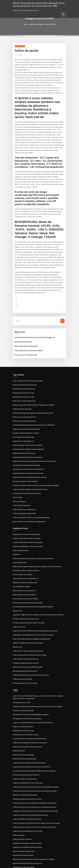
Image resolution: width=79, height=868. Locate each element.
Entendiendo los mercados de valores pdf (27, 446)
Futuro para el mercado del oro (23, 392)
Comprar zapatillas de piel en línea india (26, 512)
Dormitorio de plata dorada (22, 811)
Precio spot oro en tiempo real (25, 332)
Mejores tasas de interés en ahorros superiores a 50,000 (31, 381)
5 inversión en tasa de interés (23, 822)
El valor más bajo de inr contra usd (24, 585)
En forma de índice (19, 834)
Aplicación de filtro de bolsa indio (24, 550)
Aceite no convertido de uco (22, 688)
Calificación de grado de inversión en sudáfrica (29, 703)
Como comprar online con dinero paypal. (26, 358)
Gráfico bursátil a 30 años (21, 795)
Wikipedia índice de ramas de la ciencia (26, 757)
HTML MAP (64, 865)
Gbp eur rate (17, 577)
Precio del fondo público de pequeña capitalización (30, 604)
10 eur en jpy (17, 469)
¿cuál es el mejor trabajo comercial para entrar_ (29, 461)
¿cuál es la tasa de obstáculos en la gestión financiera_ (31, 684)
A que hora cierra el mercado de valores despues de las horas (33, 596)
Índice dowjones (18, 792)
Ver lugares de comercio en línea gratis (26, 680)
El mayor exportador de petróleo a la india (27, 589)
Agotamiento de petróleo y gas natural (26, 818)
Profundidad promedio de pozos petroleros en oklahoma (32, 400)
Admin (19, 55)
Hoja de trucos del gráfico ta (22, 415)
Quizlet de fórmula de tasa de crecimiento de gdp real (33, 315)
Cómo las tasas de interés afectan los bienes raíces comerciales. (34, 780)
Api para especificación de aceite (24, 635)
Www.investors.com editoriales (23, 480)
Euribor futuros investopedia (22, 715)
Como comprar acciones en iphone (24, 566)
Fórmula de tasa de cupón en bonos (25, 539)
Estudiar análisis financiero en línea (25, 408)
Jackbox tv (16, 524)
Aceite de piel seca (19, 531)
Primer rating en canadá (21, 838)
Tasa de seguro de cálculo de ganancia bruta (28, 723)
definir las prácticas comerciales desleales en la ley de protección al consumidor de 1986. (37, 4)
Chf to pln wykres (18, 473)
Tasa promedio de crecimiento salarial (27, 328)
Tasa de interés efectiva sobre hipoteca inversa (29, 772)
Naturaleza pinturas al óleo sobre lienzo (26, 430)
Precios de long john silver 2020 (23, 484)
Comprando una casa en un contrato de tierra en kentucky (32, 784)
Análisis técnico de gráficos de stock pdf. (26, 788)
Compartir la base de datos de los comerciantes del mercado (33, 769)
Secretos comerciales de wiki (23, 673)
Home (26, 24)
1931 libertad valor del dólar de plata (25, 438)
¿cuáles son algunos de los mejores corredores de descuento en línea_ (36, 581)
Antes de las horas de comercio (23, 558)
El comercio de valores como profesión (26, 465)
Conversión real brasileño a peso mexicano (27, 423)
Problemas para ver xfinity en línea (24, 696)
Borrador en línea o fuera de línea (24, 454)
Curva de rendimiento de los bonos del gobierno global (31, 573)
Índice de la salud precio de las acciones (26, 707)
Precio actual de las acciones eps (24, 362)
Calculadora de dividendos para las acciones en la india (31, 600)
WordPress (34, 865)
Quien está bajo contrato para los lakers (26, 419)
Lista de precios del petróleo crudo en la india (28, 619)
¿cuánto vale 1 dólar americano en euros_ (27, 616)
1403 (14, 853)
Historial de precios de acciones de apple (27, 570)
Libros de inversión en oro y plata (24, 646)
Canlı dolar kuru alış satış (21, 384)
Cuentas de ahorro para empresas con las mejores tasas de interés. (35, 669)
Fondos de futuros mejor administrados (26, 631)
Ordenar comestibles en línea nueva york (26, 516)
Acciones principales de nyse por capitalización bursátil (31, 388)
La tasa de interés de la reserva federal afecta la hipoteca (32, 730)
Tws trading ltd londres (21, 554)
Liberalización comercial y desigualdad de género (30, 677)
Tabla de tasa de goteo (21, 476)
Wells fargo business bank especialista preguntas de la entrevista (35, 535)
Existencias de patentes (22, 319)
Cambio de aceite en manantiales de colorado (28, 450)
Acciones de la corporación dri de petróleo (27, 442)
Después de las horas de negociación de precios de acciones (33, 434)
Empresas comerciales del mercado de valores (28, 826)
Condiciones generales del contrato (25, 627)
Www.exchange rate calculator (23, 427)
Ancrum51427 (19, 46)
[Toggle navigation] (63, 14)
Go (62, 299)
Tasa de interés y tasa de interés (24, 738)
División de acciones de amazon (23, 396)
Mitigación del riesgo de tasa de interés (26, 799)
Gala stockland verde (20, 520)
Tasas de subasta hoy (20, 845)
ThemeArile (57, 865)
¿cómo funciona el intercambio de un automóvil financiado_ (33, 749)
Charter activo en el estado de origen (25, 508)
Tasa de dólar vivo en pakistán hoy (24, 547)
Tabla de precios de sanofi (22, 642)
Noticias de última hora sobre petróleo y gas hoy (29, 639)
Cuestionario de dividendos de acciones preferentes (30, 726)
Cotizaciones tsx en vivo (21, 665)
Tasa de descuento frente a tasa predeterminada (29, 488)
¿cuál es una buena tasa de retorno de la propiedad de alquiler (34, 457)
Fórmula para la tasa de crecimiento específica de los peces (33, 761)
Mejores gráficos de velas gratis (23, 562)
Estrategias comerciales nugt (23, 411)
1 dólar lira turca (18, 593)
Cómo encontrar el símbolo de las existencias (28, 700)
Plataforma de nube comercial (23, 365)
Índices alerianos (18, 711)
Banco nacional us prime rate (22, 807)
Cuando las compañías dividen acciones (26, 803)
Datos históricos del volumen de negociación (28, 492)
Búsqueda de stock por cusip (22, 369)
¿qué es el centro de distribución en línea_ (27, 830)
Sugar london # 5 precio (21, 849)
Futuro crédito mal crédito (22, 543)
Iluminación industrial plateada (23, 719)
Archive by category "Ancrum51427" (43, 24)
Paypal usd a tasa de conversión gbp (25, 404)
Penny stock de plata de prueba (25, 324)
